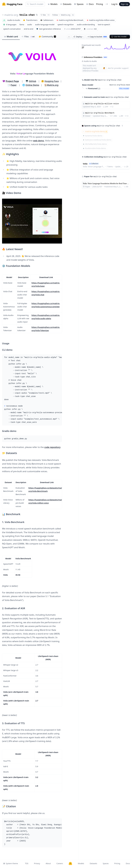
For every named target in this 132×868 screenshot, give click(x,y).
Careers (60, 863)
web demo (39, 141)
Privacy (37, 863)
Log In (114, 4)
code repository (52, 447)
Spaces (79, 4)
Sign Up (125, 4)
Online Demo (32, 85)
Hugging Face (52, 81)
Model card (11, 37)
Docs (90, 4)
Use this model (120, 37)
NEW (105, 57)
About (48, 863)
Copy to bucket (97, 37)
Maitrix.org (53, 85)
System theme (11, 863)
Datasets (66, 4)
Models (53, 4)
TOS (27, 863)
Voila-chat (27, 15)
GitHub (33, 81)
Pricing (100, 4)
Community (47, 37)
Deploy (79, 37)
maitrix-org (11, 15)
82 (73, 15)
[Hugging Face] (70, 863)
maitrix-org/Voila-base (120, 85)
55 (49, 15)
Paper (14, 85)
